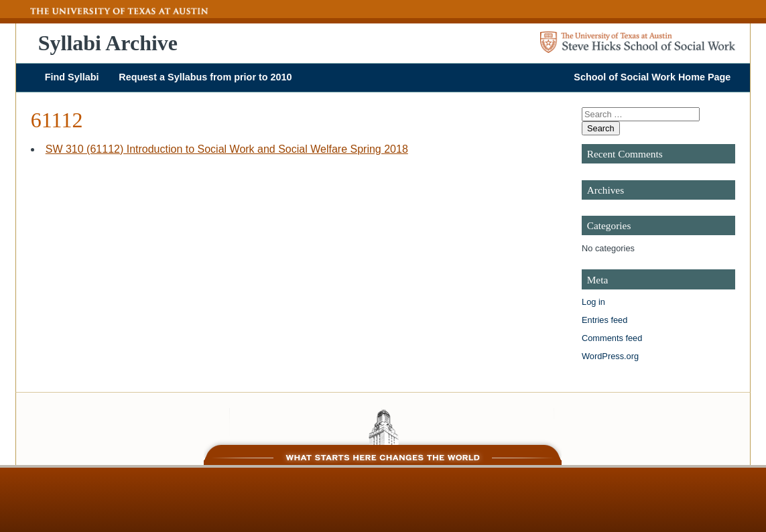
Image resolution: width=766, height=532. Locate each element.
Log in (593, 302)
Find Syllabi (72, 77)
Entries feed (604, 320)
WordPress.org (610, 356)
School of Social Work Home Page (652, 77)
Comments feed (612, 338)
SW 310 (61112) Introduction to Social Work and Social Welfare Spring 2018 (227, 149)
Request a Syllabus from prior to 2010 (205, 77)
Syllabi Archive (108, 43)
